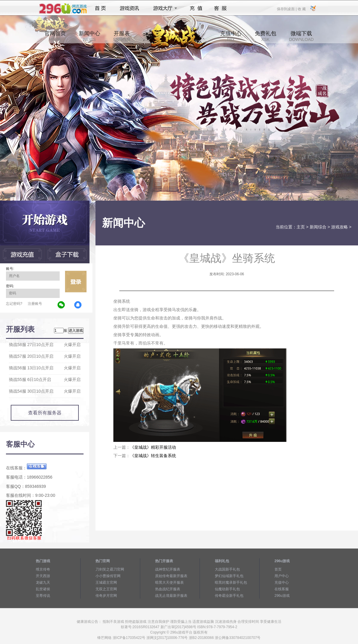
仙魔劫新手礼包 (227, 589)
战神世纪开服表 (168, 569)
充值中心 (231, 36)
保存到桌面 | (287, 9)
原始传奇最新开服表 (171, 576)
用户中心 (282, 576)
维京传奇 (43, 569)
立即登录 (76, 282)
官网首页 (55, 36)
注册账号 (35, 304)
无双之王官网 (106, 589)
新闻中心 (89, 36)
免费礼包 (266, 36)
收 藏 (301, 9)
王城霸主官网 (106, 582)
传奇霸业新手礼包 (229, 596)
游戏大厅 (163, 8)
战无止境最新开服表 (171, 596)
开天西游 (43, 576)
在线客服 (282, 589)
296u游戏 (282, 596)
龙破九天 (43, 582)
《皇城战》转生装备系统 (153, 456)
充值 (196, 8)
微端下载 (301, 36)
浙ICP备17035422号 (129, 638)
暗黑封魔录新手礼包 (231, 582)
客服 (221, 8)
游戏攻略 (340, 227)
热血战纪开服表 (168, 589)
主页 (301, 227)
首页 (100, 8)
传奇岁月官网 (106, 596)
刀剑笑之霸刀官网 (110, 569)
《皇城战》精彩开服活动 (153, 447)
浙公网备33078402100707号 (238, 638)
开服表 (122, 36)
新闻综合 (318, 227)
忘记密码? (14, 304)
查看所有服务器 (45, 413)
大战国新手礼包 (227, 569)
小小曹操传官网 (108, 576)
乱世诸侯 (43, 589)
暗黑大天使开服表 (169, 582)
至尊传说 (43, 596)
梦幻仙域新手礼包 (229, 576)
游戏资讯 (129, 8)
